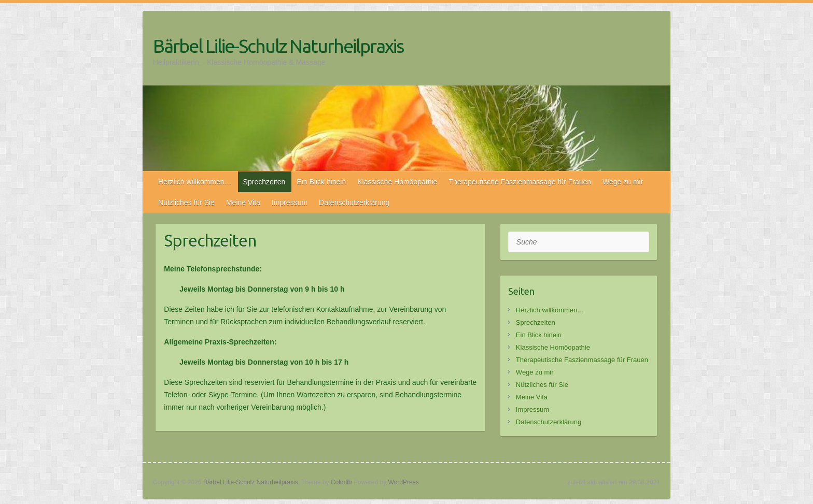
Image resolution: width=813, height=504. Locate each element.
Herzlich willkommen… (195, 182)
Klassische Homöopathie (397, 182)
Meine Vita (243, 203)
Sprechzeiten (264, 182)
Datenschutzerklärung (354, 203)
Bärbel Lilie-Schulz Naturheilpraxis (278, 46)
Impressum (290, 203)
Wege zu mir (623, 182)
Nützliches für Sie (186, 203)
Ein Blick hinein (321, 182)
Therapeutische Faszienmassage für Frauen (520, 182)
